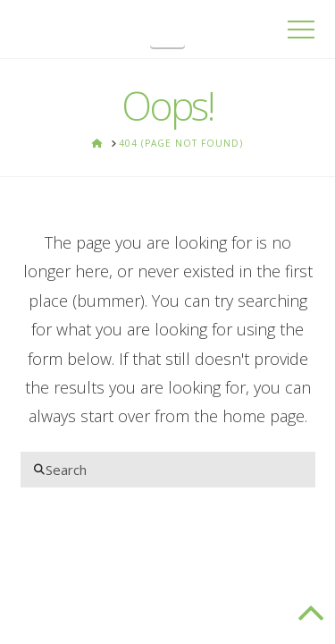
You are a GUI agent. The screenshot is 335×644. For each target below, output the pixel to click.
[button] (167, 32)
